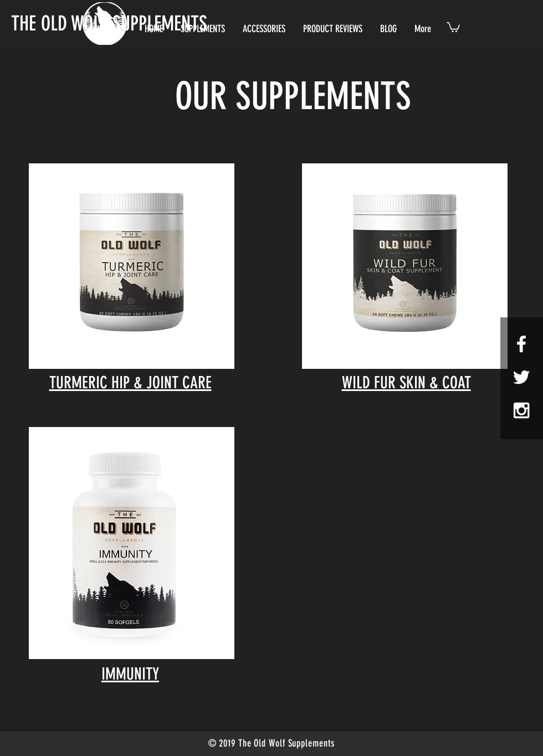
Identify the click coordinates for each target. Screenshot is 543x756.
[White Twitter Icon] (521, 377)
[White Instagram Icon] (521, 410)
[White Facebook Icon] (521, 344)
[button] (453, 27)
